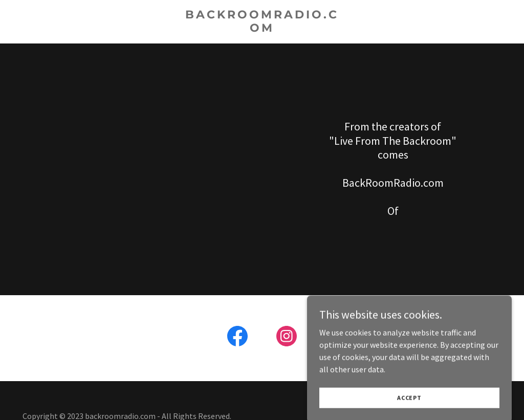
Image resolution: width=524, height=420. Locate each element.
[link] (262, 29)
